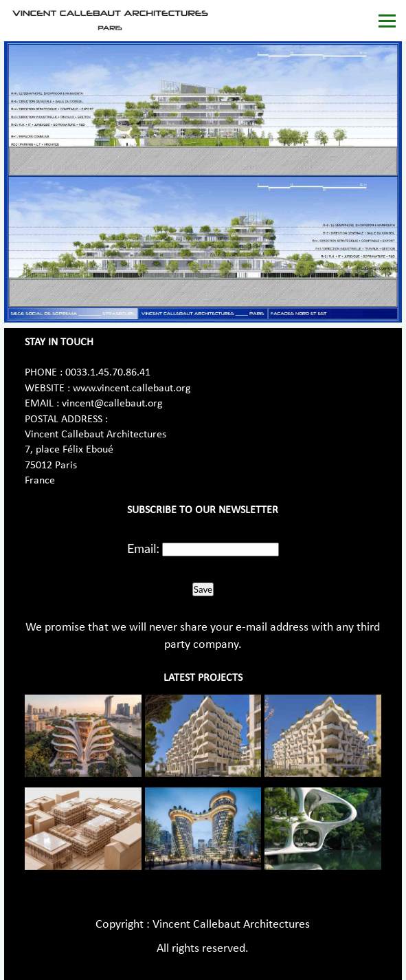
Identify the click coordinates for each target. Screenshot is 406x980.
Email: (143, 548)
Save (203, 589)
